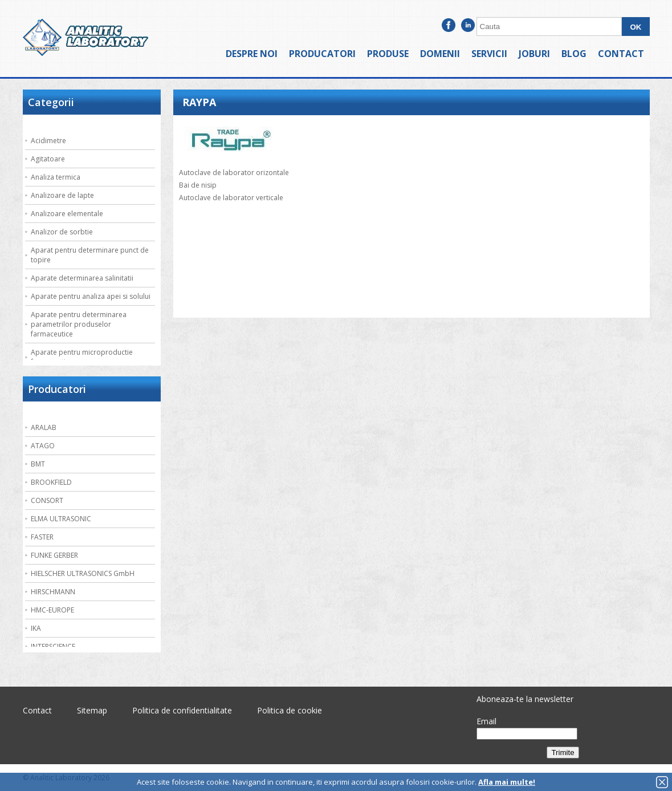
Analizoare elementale (67, 214)
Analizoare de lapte (62, 195)
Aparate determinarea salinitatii (82, 278)
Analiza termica (56, 177)
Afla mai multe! (507, 782)
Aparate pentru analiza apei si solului (91, 296)
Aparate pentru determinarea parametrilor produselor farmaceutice (79, 324)
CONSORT (47, 500)
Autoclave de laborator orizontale (234, 173)
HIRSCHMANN (53, 592)
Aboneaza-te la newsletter (525, 699)
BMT (38, 464)
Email (486, 721)
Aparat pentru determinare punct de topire (90, 255)
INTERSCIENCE (53, 646)
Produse (388, 54)
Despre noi (252, 54)
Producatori (322, 54)
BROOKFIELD (51, 482)
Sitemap (92, 710)
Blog (574, 54)
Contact (621, 54)
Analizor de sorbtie (62, 232)
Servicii (489, 54)
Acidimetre (48, 141)
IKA (36, 628)
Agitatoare (48, 159)
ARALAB (44, 427)
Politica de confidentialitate (182, 710)
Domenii (440, 54)
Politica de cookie (290, 710)
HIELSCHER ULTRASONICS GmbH (83, 573)
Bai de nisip (198, 185)
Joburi (534, 54)
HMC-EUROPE (52, 610)
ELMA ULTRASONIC (61, 519)
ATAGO (43, 446)
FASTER (42, 537)
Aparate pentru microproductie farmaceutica (82, 357)
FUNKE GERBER (54, 555)
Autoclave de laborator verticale (231, 198)
